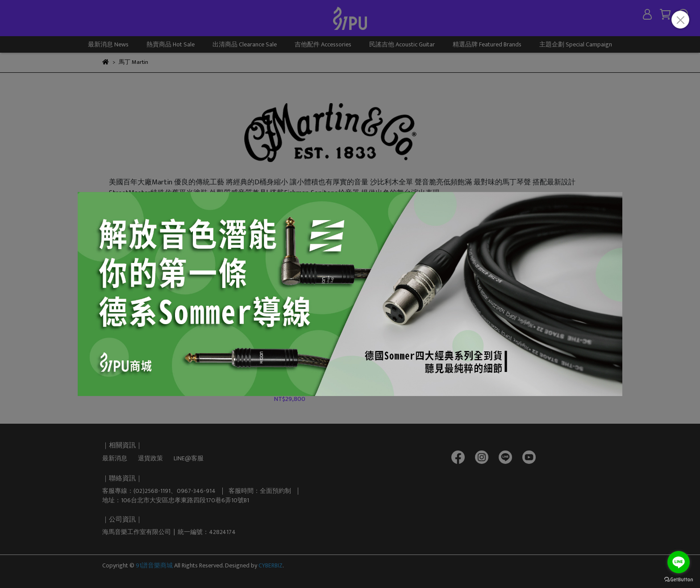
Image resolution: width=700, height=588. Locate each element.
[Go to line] (679, 562)
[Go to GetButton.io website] (679, 579)
